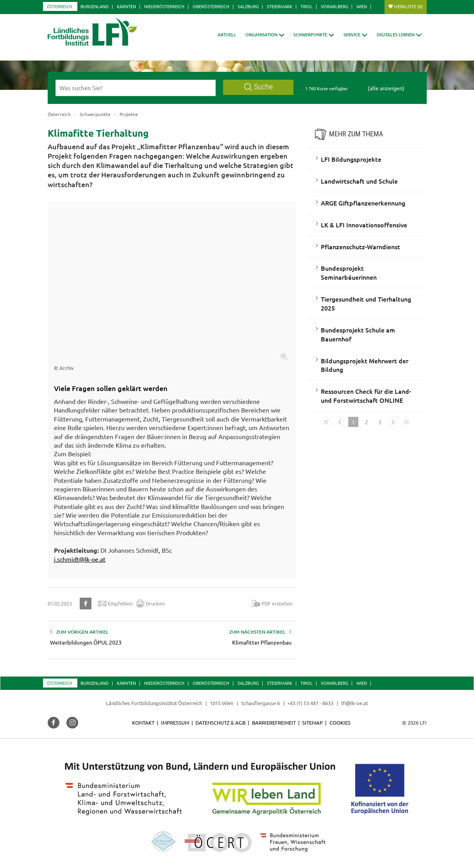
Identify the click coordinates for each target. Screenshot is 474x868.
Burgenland (95, 6)
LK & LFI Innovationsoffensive (364, 225)
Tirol (307, 6)
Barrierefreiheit (274, 722)
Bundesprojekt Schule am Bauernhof (358, 334)
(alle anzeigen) (386, 88)
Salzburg (248, 6)
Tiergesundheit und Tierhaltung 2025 (366, 303)
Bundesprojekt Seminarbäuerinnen (349, 272)
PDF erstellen (272, 604)
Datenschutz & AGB (220, 722)
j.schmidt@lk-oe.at (80, 559)
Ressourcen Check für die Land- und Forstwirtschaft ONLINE (366, 396)
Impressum (175, 722)
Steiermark (280, 6)
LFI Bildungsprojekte (351, 159)
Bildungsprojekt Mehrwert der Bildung (365, 365)
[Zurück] (340, 422)
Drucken (150, 604)
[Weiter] (393, 422)
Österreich (60, 6)
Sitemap (312, 722)
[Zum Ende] (406, 422)
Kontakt (143, 722)
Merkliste (408, 6)
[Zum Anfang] (327, 422)
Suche (259, 87)
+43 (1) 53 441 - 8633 (310, 703)
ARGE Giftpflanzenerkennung (363, 203)
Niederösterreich (164, 6)
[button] (265, 35)
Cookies (340, 722)
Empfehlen (115, 604)
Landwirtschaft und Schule (359, 181)
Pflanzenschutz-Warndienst (360, 246)
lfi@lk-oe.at (355, 703)
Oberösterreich (211, 6)
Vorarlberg (334, 6)
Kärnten (126, 6)
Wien (362, 6)
